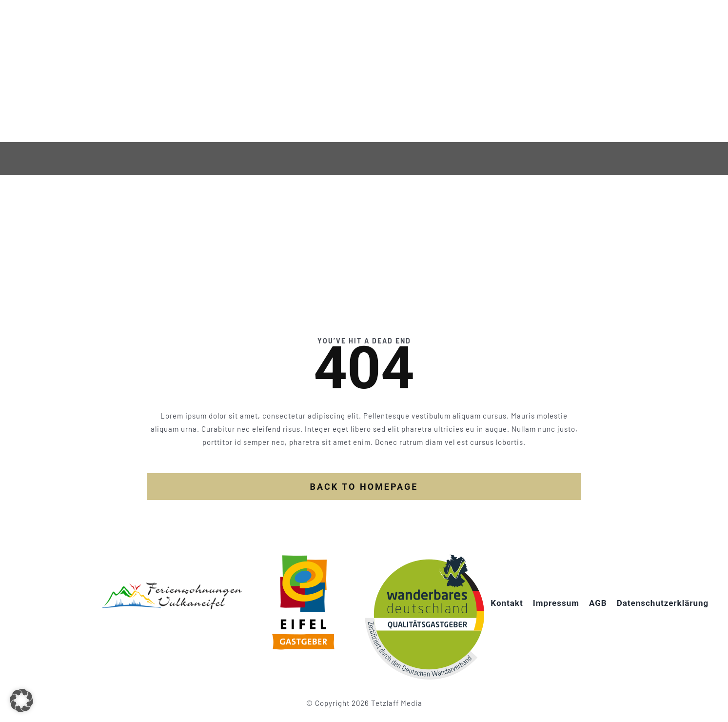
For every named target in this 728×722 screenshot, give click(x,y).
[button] (21, 701)
